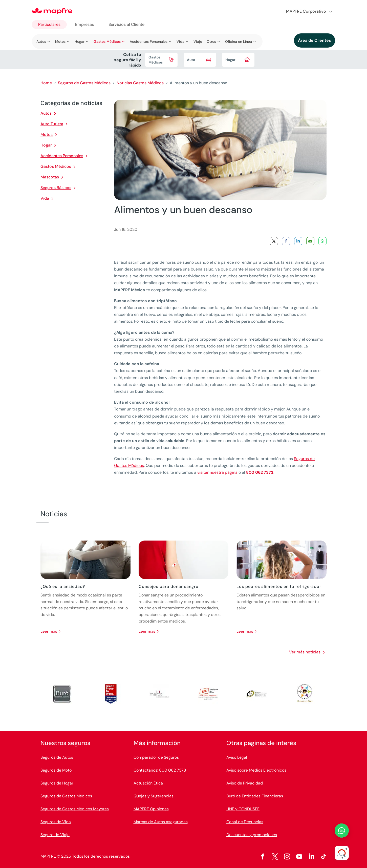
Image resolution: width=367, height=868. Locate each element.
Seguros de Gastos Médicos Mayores (75, 809)
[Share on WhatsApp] (322, 241)
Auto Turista (52, 124)
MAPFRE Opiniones (151, 809)
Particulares (49, 24)
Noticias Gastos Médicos (140, 83)
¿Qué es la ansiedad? (63, 586)
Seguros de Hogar (57, 783)
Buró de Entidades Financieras (255, 796)
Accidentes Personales (62, 156)
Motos (47, 135)
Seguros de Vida (56, 822)
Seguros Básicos (56, 188)
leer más (49, 631)
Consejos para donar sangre (168, 586)
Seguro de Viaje (55, 835)
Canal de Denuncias (245, 822)
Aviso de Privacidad (245, 783)
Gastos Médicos (56, 166)
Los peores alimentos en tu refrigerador (279, 586)
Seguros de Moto (56, 770)
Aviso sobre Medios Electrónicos (256, 770)
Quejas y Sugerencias (154, 796)
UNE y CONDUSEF (243, 809)
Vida (45, 198)
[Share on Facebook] (286, 241)
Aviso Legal (237, 757)
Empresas (84, 24)
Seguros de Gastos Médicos (84, 83)
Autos (46, 113)
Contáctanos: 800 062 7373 (160, 770)
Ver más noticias (305, 652)
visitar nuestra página (217, 472)
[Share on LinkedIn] (298, 241)
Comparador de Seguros (156, 757)
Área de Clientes (315, 40)
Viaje (198, 42)
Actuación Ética (148, 783)
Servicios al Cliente (126, 24)
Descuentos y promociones (252, 835)
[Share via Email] (310, 241)
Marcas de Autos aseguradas (161, 822)
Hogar (46, 145)
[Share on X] (274, 241)
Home (46, 83)
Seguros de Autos (57, 757)
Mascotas (50, 177)
